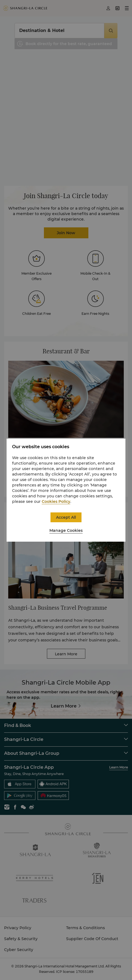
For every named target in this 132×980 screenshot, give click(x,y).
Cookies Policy (56, 501)
